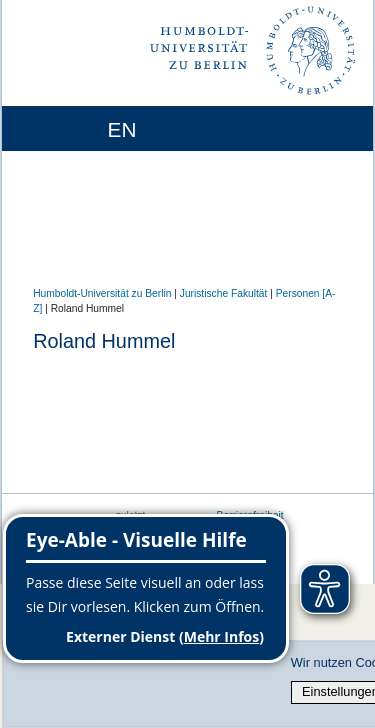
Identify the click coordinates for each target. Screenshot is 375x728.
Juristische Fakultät (224, 293)
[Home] (73, 128)
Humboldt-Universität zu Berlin (102, 293)
